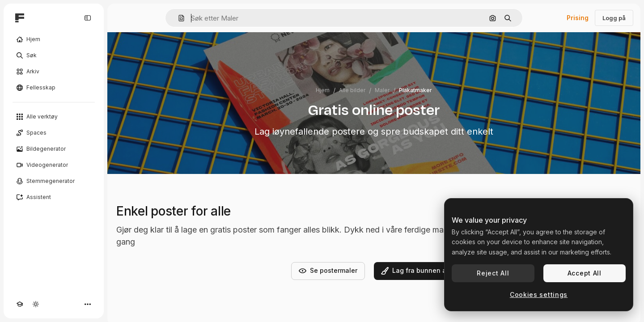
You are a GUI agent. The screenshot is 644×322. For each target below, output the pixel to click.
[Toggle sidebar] (88, 18)
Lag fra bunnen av (415, 271)
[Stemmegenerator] (54, 181)
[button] (178, 18)
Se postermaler (328, 271)
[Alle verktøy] (54, 117)
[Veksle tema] (36, 304)
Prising (578, 18)
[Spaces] (54, 133)
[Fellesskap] (54, 88)
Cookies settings (539, 294)
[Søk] (54, 55)
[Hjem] (54, 39)
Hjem (323, 90)
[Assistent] (54, 197)
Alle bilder (352, 90)
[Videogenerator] (54, 165)
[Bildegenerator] (54, 149)
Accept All (585, 273)
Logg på (614, 18)
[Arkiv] (54, 72)
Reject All (493, 273)
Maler (382, 90)
